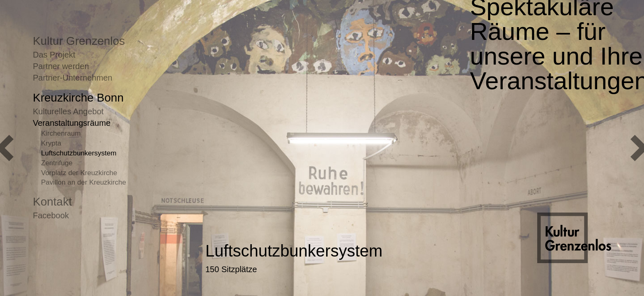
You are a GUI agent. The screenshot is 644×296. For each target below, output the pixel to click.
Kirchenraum (61, 133)
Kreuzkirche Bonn (78, 98)
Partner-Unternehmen (72, 78)
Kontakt (52, 202)
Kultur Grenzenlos (79, 41)
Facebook (51, 215)
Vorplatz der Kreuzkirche (79, 173)
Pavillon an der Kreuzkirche (84, 182)
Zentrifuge (57, 163)
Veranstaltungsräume (72, 123)
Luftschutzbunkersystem (79, 153)
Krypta (51, 143)
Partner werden (61, 66)
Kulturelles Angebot (68, 111)
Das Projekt (54, 55)
